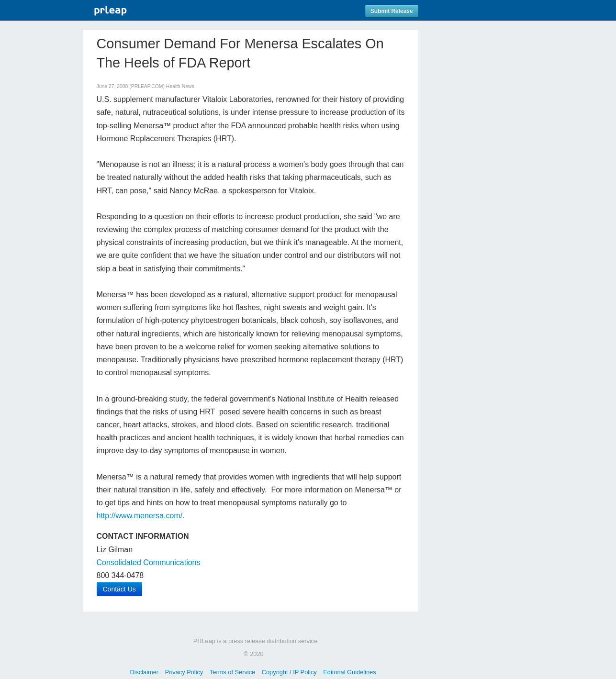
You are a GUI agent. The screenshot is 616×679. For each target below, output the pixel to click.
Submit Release (392, 11)
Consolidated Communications (149, 562)
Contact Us (119, 589)
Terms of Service (232, 672)
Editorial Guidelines (349, 672)
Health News (180, 86)
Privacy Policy (184, 672)
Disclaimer (144, 672)
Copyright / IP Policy (289, 672)
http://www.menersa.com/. (141, 516)
